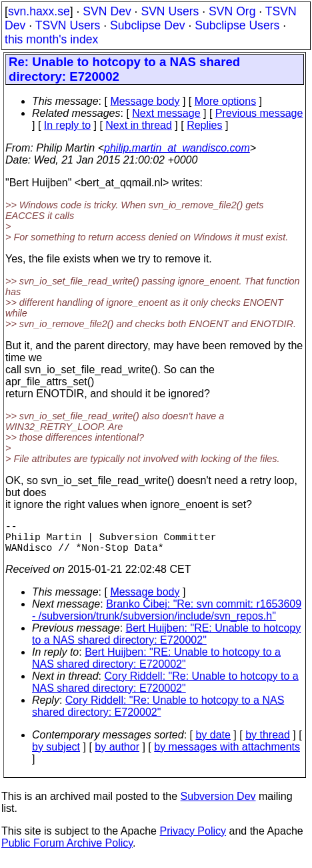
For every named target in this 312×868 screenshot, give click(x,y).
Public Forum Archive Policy (67, 851)
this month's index (51, 39)
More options (226, 101)
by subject (56, 755)
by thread (268, 743)
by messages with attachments (227, 755)
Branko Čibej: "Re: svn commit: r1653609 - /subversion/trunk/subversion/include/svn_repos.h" (167, 618)
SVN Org (232, 11)
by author (117, 755)
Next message (166, 113)
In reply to (67, 125)
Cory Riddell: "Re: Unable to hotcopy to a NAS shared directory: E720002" (165, 690)
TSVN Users (68, 25)
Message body (145, 101)
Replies (204, 125)
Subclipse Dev (147, 25)
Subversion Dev (218, 804)
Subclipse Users (237, 25)
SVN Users (170, 11)
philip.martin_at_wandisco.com (177, 148)
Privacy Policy (193, 839)
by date (213, 743)
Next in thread (139, 125)
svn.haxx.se (39, 11)
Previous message (259, 113)
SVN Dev (107, 11)
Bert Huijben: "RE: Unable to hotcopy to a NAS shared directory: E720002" (166, 642)
